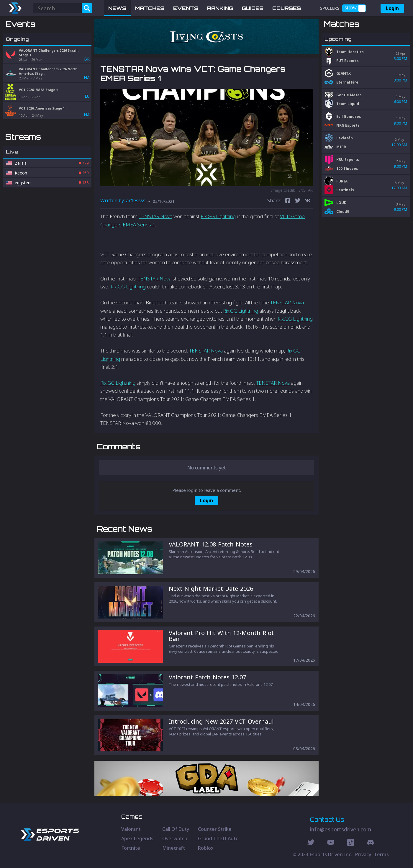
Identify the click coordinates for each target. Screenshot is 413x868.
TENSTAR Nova (155, 216)
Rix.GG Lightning (218, 216)
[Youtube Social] (331, 843)
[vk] (308, 201)
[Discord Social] (351, 843)
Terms (381, 854)
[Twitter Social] (311, 843)
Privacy (363, 854)
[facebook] (288, 201)
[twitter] (298, 201)
